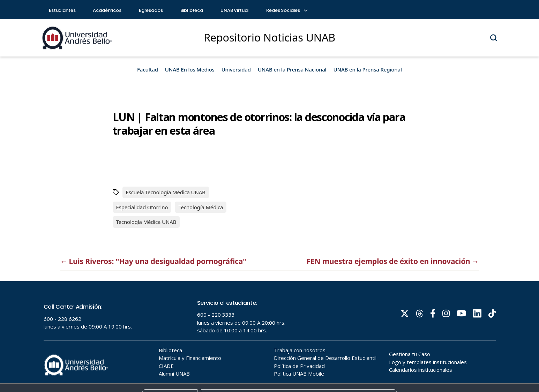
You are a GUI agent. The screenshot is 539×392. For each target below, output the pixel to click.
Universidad (236, 69)
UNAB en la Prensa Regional (368, 69)
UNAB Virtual (235, 10)
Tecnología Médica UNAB (146, 222)
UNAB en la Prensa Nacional (292, 69)
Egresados (151, 10)
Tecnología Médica (201, 207)
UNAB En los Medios (190, 69)
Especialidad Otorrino (142, 207)
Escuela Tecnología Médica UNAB (166, 192)
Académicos (107, 10)
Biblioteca (192, 10)
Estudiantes (62, 10)
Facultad (148, 69)
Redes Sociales (286, 10)
